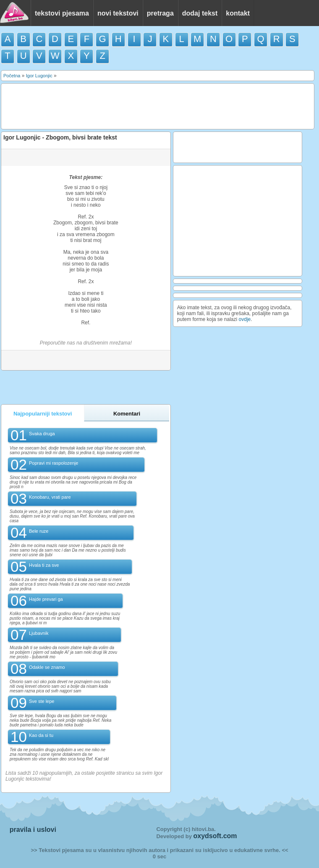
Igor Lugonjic (39, 76)
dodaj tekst (200, 13)
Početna (12, 76)
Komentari (127, 414)
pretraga (160, 13)
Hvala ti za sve (44, 565)
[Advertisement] (157, 105)
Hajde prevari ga (46, 599)
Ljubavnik (39, 633)
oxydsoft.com (215, 836)
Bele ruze (39, 531)
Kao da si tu (41, 735)
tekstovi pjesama (62, 13)
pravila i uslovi (33, 830)
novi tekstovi (118, 13)
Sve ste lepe (42, 701)
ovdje (245, 319)
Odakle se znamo (47, 667)
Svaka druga (42, 434)
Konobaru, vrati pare (50, 497)
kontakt (238, 13)
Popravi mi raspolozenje (54, 463)
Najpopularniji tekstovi (43, 414)
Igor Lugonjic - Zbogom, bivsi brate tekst (60, 137)
